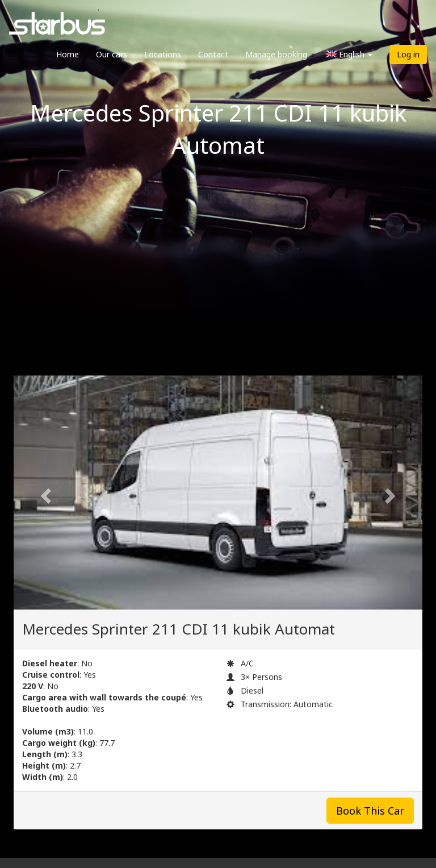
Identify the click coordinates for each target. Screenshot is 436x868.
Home (68, 54)
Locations (163, 54)
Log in (408, 54)
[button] (44, 493)
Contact (213, 54)
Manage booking (276, 54)
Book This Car (370, 811)
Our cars (112, 54)
